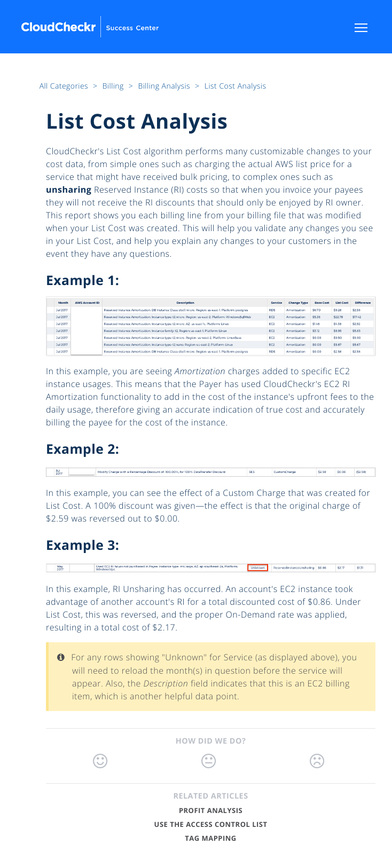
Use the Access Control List (211, 824)
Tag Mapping (210, 838)
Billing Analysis (165, 86)
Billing (114, 86)
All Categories (65, 86)
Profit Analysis (211, 810)
